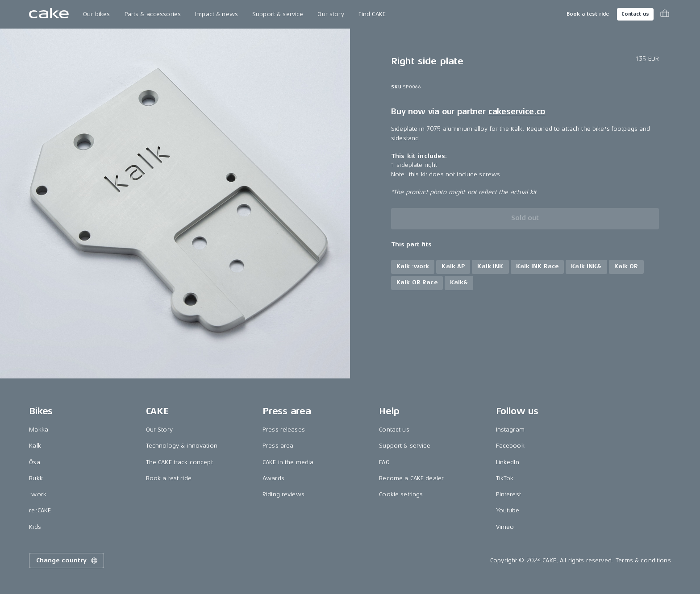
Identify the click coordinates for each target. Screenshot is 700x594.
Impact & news (217, 14)
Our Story (159, 430)
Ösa (34, 462)
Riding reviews (283, 494)
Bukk (36, 478)
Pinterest (508, 494)
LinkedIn (508, 462)
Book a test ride (588, 14)
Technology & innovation (182, 446)
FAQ (384, 462)
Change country (67, 561)
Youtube (508, 510)
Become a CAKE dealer (411, 478)
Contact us (635, 14)
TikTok (505, 478)
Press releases (284, 430)
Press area (278, 446)
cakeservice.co (517, 112)
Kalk (35, 446)
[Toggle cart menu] (665, 14)
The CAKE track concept (179, 462)
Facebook (510, 446)
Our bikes (96, 14)
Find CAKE (372, 14)
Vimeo (505, 527)
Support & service (278, 14)
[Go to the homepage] (49, 14)
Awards (273, 478)
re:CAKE (40, 510)
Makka (39, 430)
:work (38, 494)
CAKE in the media (288, 462)
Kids (35, 527)
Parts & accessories (153, 14)
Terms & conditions (643, 560)
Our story (331, 14)
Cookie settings (401, 494)
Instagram (510, 430)
